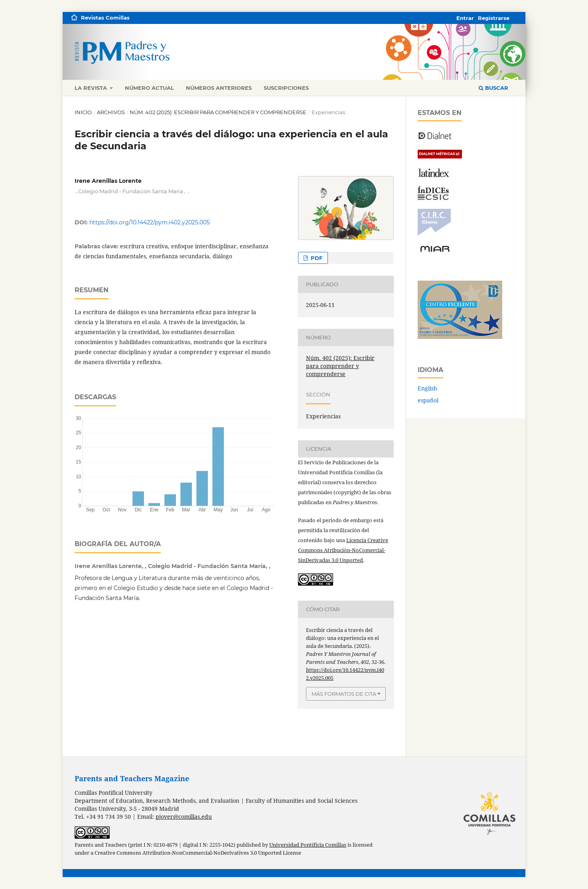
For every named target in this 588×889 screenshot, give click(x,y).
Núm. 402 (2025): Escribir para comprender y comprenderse (218, 112)
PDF (316, 258)
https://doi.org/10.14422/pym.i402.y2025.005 (150, 222)
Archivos (111, 112)
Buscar (493, 88)
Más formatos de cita (344, 694)
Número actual (149, 88)
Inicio (83, 112)
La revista (92, 88)
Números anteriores (219, 88)
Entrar (465, 18)
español (428, 400)
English (427, 388)
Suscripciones (286, 88)
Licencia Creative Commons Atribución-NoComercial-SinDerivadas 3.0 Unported (343, 550)
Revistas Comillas (105, 18)
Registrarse (494, 18)
